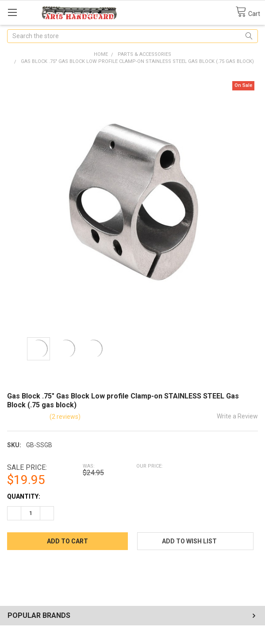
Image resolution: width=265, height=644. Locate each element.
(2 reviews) (65, 417)
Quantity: (24, 496)
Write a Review (237, 416)
